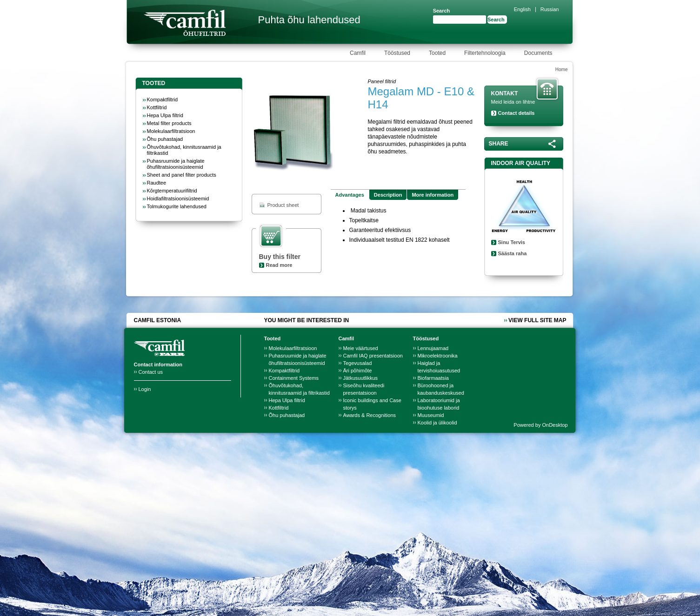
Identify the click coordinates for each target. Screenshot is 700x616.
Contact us (151, 372)
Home (562, 70)
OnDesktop (555, 425)
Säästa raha (513, 253)
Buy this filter (280, 257)
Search (442, 11)
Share (499, 144)
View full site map (537, 320)
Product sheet (283, 205)
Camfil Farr (185, 23)
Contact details (517, 113)
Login (145, 389)
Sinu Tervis (512, 242)
